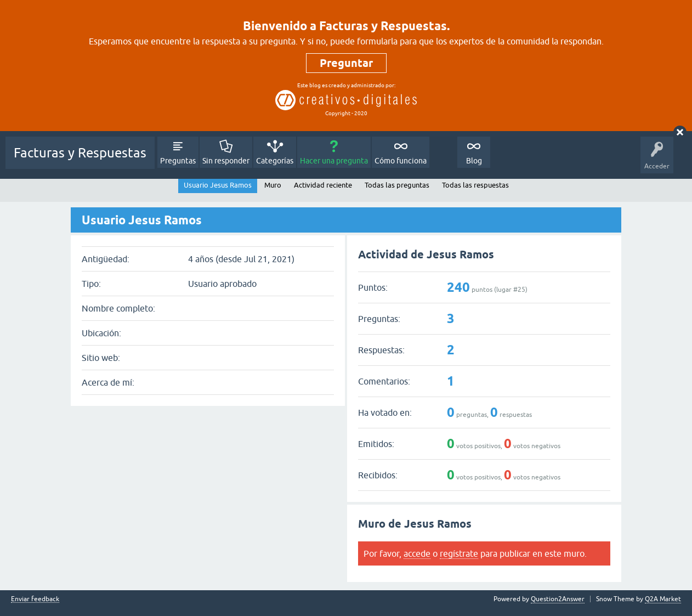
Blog (474, 161)
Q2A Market (663, 599)
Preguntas (178, 161)
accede (417, 553)
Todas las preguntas (397, 185)
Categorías (275, 161)
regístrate (459, 553)
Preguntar (346, 63)
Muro (273, 185)
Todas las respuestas (475, 185)
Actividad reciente (323, 185)
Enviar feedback (35, 599)
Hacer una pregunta (334, 161)
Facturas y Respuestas (80, 153)
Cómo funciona (401, 161)
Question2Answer (558, 599)
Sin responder (226, 161)
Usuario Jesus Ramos (218, 185)
